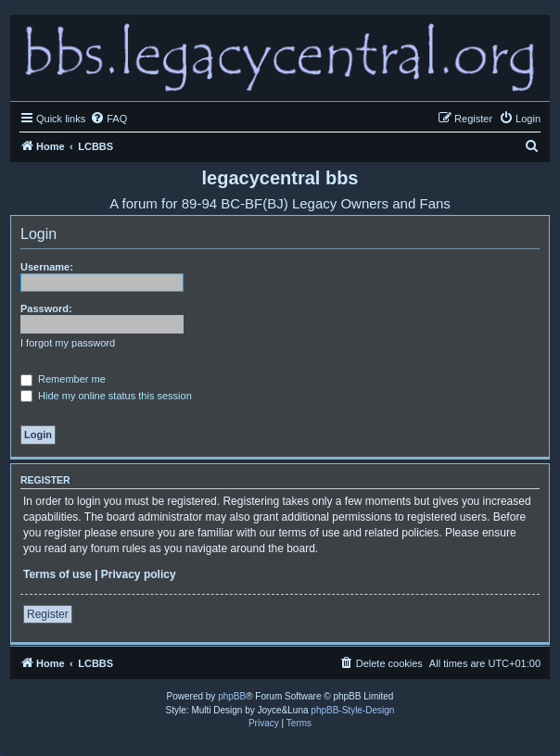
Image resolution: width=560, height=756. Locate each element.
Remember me (63, 379)
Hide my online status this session (106, 396)
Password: (46, 309)
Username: (47, 267)
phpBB (232, 696)
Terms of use (57, 574)
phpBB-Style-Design (352, 710)
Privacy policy (139, 574)
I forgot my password (68, 343)
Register (48, 614)
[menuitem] (108, 119)
